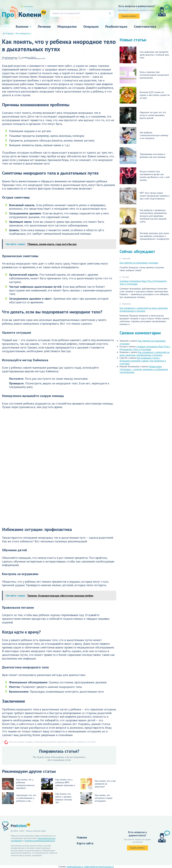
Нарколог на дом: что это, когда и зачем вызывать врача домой (143, 115)
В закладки (29, 7)
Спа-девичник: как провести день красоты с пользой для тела (144, 55)
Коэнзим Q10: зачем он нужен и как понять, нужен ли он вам (145, 95)
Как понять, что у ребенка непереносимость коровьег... (18, 784)
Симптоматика (145, 27)
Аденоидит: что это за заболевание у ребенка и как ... (19, 798)
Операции (91, 27)
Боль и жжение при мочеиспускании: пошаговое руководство (144, 75)
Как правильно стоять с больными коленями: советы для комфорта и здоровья (143, 361)
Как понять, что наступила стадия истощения (96, 798)
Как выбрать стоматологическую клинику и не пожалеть (144, 135)
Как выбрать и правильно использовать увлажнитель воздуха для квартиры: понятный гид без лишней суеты (143, 216)
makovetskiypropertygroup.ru (99, 866)
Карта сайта (85, 843)
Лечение (44, 27)
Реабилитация (116, 27)
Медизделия (67, 27)
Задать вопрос (129, 16)
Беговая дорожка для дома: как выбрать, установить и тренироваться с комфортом (144, 236)
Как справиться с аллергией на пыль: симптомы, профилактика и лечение (144, 309)
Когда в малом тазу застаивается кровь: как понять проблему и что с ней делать (145, 176)
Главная (82, 837)
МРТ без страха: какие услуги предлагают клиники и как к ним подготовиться (145, 196)
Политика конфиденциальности (40, 841)
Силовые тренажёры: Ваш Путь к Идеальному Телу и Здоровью (143, 282)
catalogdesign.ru (75, 866)
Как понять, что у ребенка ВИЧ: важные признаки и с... (58, 784)
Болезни (22, 27)
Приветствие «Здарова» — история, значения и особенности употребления (144, 369)
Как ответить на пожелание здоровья (139, 263)
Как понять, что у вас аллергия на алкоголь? (98, 784)
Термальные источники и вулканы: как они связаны (143, 156)
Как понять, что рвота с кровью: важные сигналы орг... (57, 798)
